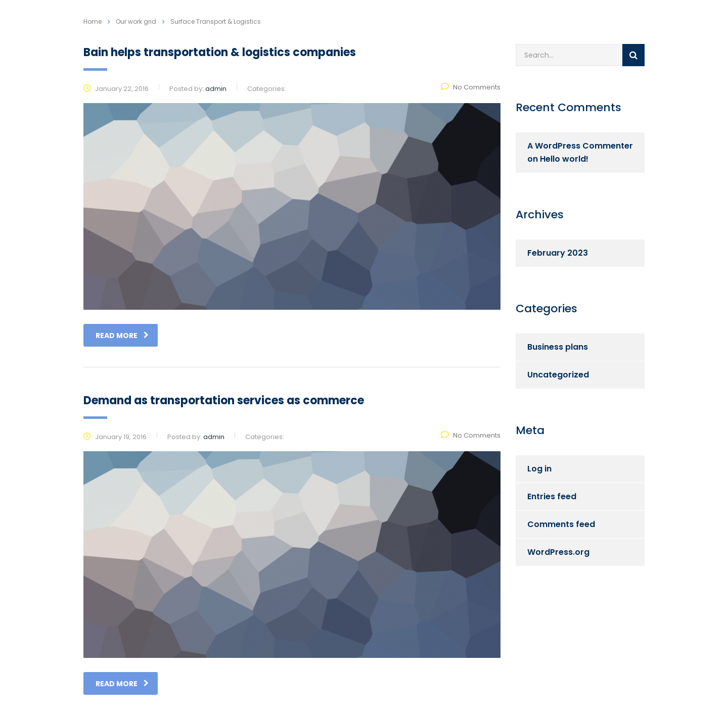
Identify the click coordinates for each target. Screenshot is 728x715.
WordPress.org (558, 552)
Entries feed (552, 496)
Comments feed (561, 524)
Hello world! (564, 159)
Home (93, 21)
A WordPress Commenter (580, 146)
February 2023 (558, 253)
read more (122, 336)
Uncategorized (558, 375)
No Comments (471, 87)
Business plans (558, 347)
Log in (539, 469)
